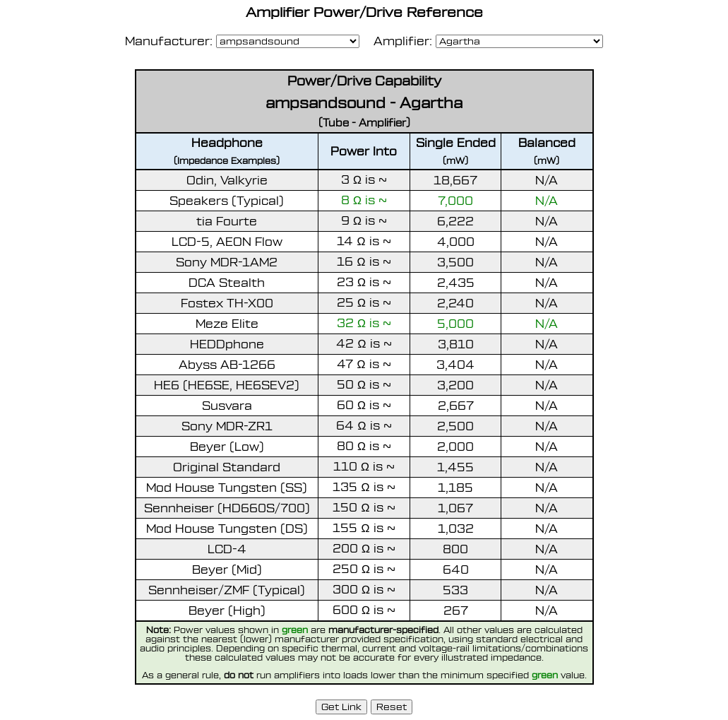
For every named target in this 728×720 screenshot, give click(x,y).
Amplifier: (398, 41)
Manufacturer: (169, 41)
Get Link (341, 706)
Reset (392, 707)
